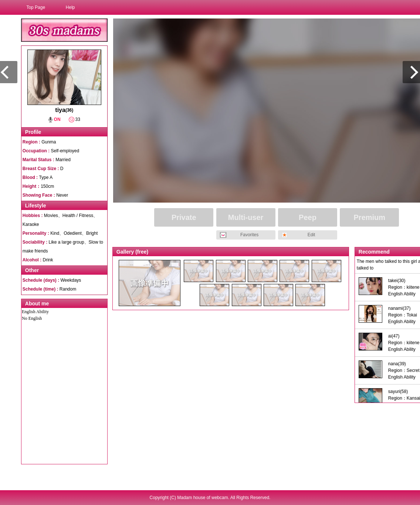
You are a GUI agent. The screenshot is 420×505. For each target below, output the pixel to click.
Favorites (249, 235)
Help (70, 7)
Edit (311, 235)
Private (184, 217)
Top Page (36, 7)
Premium (370, 217)
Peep (308, 217)
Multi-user (246, 217)
